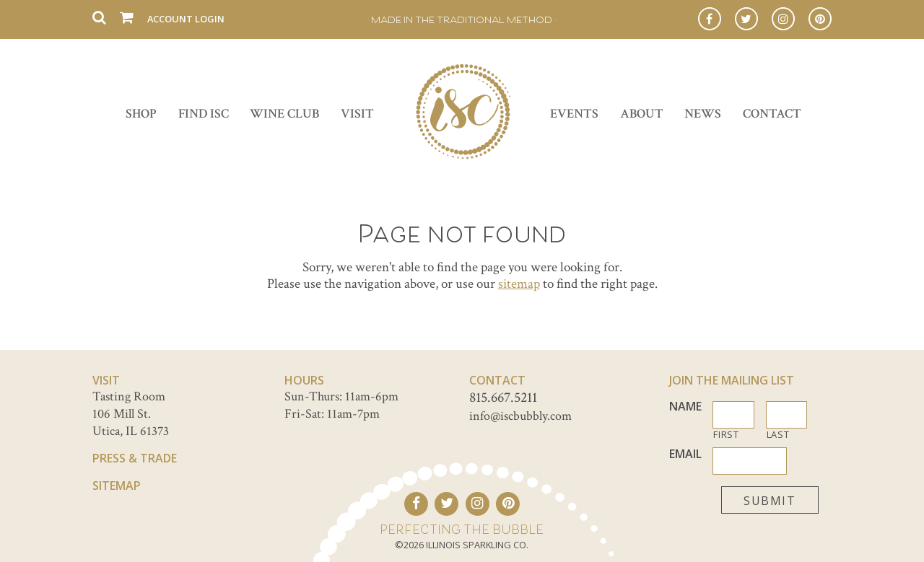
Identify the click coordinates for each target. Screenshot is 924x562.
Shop (141, 114)
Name (685, 407)
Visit (357, 114)
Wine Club (284, 114)
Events (574, 114)
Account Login (186, 19)
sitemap (519, 284)
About (642, 114)
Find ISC (204, 114)
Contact (772, 114)
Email (685, 454)
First (726, 435)
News (703, 114)
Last (778, 435)
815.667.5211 (503, 398)
